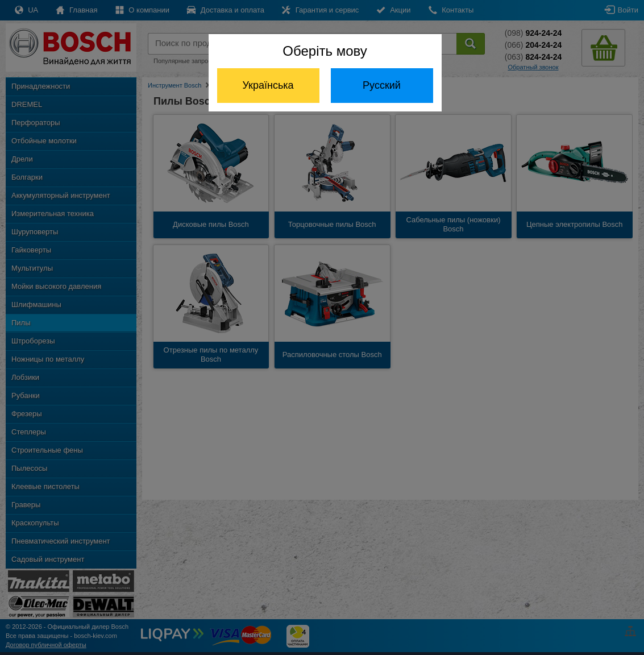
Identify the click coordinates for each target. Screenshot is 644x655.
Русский (382, 85)
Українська (268, 85)
